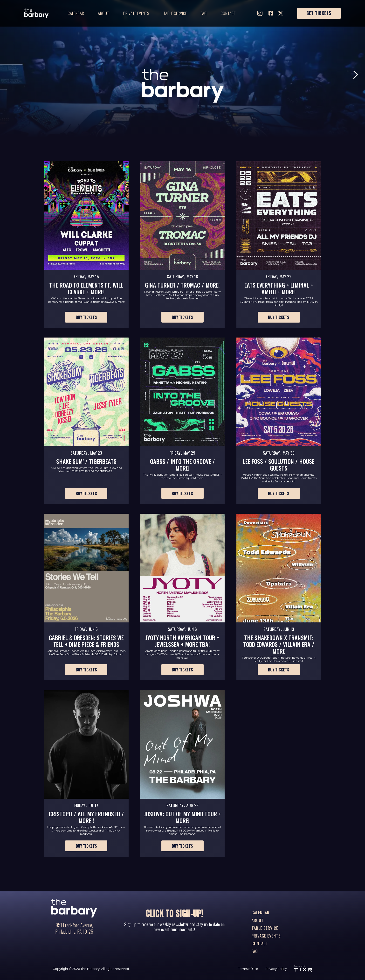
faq (204, 13)
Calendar (76, 13)
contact (228, 13)
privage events (266, 936)
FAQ (255, 951)
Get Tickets (319, 13)
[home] (36, 13)
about (104, 13)
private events (136, 13)
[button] (355, 75)
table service (175, 13)
